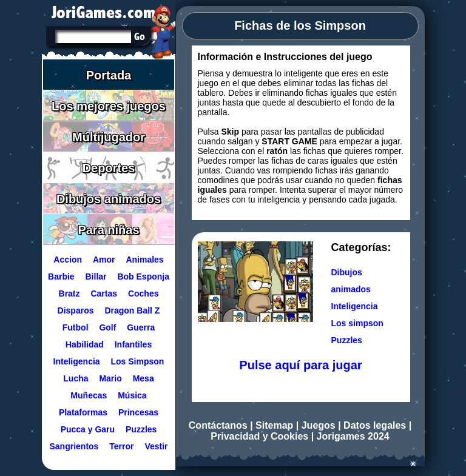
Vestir (156, 446)
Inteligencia (76, 361)
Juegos (319, 425)
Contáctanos (218, 425)
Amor (103, 260)
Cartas (104, 293)
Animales (144, 260)
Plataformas (83, 412)
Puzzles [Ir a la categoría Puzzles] (347, 340)
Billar (96, 277)
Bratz (69, 293)
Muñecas (89, 395)
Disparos (75, 310)
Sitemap (274, 425)
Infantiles (133, 344)
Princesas (138, 412)
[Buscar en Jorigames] (139, 36)
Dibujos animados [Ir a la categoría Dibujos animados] (351, 281)
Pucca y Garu (87, 429)
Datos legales (375, 425)
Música (132, 395)
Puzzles (141, 429)
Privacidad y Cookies (259, 436)
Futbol (75, 327)
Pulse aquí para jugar (300, 365)
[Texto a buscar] (92, 38)
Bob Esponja (143, 277)
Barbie (61, 277)
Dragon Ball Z (132, 310)
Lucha (76, 378)
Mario (110, 378)
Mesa (143, 378)
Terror (121, 446)
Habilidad (84, 344)
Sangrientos (74, 446)
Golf (107, 327)
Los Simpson (137, 361)
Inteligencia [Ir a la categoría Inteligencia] (355, 306)
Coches (143, 293)
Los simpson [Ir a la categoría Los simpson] (357, 323)
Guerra (141, 327)
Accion (68, 260)
